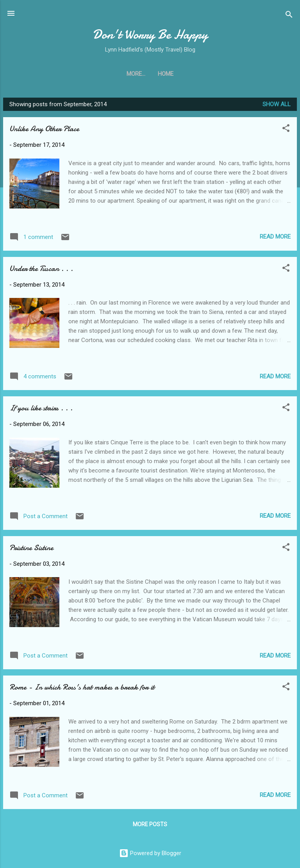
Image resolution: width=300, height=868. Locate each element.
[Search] (289, 16)
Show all (277, 104)
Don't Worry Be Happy (150, 35)
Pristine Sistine (31, 548)
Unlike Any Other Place (44, 129)
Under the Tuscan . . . (41, 268)
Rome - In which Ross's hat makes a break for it (82, 687)
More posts (150, 824)
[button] (286, 129)
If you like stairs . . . (41, 408)
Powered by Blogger (150, 853)
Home (150, 74)
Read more (275, 237)
